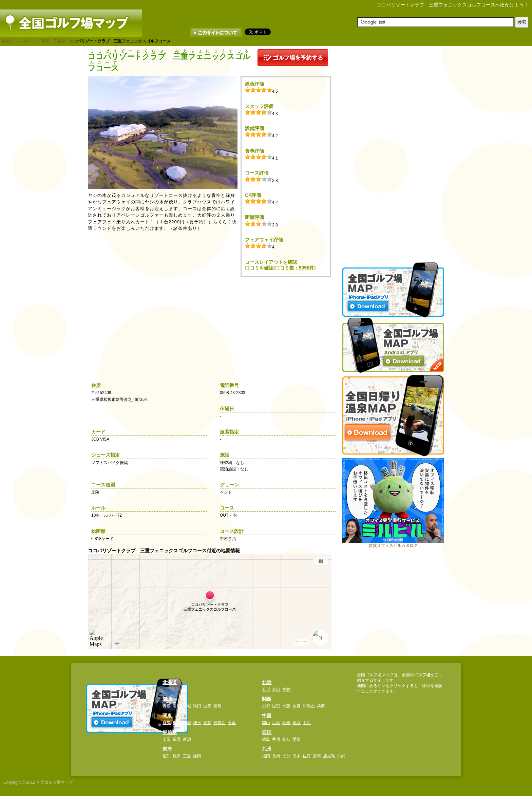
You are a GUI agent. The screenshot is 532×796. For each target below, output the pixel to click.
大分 (286, 756)
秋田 (197, 706)
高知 (286, 739)
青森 (167, 706)
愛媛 (297, 739)
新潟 (187, 739)
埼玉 (197, 723)
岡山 (266, 723)
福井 (286, 689)
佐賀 (307, 756)
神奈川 (220, 723)
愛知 (167, 756)
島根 (286, 723)
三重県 (59, 41)
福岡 (266, 756)
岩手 (177, 706)
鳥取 (297, 723)
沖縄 (341, 756)
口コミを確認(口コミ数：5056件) (280, 268)
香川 (276, 739)
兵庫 (321, 706)
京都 (266, 706)
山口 (307, 723)
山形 (207, 706)
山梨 (167, 739)
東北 (167, 699)
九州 (267, 749)
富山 (276, 689)
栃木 (177, 723)
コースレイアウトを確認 (271, 262)
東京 (207, 723)
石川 (266, 689)
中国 (267, 716)
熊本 (297, 756)
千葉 (232, 723)
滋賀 (276, 706)
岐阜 (177, 756)
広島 (276, 723)
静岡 (197, 756)
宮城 (187, 706)
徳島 (266, 739)
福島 (217, 706)
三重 (187, 756)
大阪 (286, 706)
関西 (267, 699)
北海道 (170, 682)
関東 (167, 716)
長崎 (276, 756)
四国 (267, 732)
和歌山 (309, 706)
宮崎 (317, 756)
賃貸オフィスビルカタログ (393, 545)
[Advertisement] (393, 151)
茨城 (187, 723)
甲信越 (170, 732)
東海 (46, 41)
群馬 (167, 723)
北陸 (267, 682)
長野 (177, 739)
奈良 (297, 706)
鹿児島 (329, 756)
